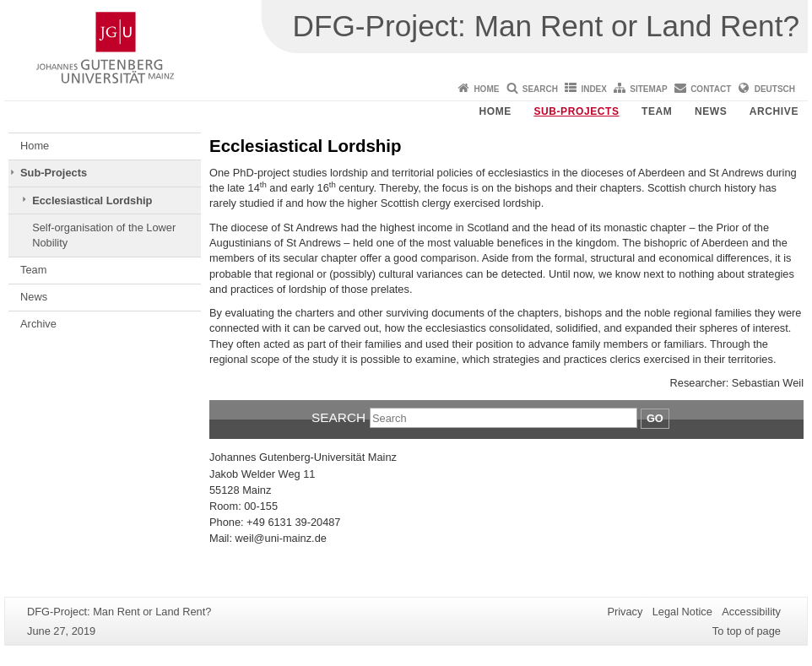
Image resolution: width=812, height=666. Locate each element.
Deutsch (775, 89)
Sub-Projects (576, 111)
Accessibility (751, 612)
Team (657, 111)
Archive (774, 111)
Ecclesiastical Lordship (92, 200)
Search (540, 89)
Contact (711, 89)
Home (486, 89)
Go (655, 418)
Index (594, 89)
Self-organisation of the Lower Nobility (104, 235)
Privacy (625, 612)
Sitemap (648, 89)
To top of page (747, 631)
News (711, 111)
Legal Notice (682, 612)
